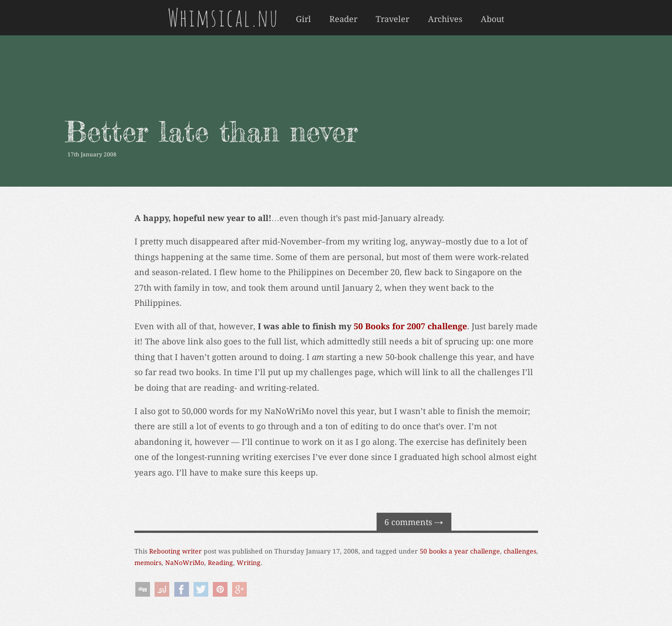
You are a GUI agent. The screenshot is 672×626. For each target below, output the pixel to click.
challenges (520, 551)
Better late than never (211, 131)
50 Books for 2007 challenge (410, 327)
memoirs (148, 563)
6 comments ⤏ (414, 522)
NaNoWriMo (185, 563)
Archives (445, 19)
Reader (343, 19)
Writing (249, 563)
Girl (303, 19)
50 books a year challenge (460, 551)
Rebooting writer (175, 551)
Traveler (392, 19)
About (492, 19)
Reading (220, 563)
